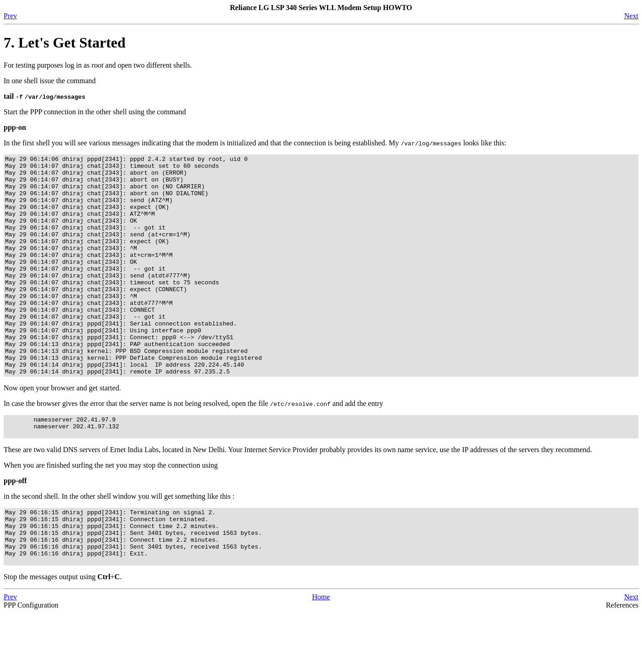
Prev (10, 16)
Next (631, 16)
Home (321, 656)
